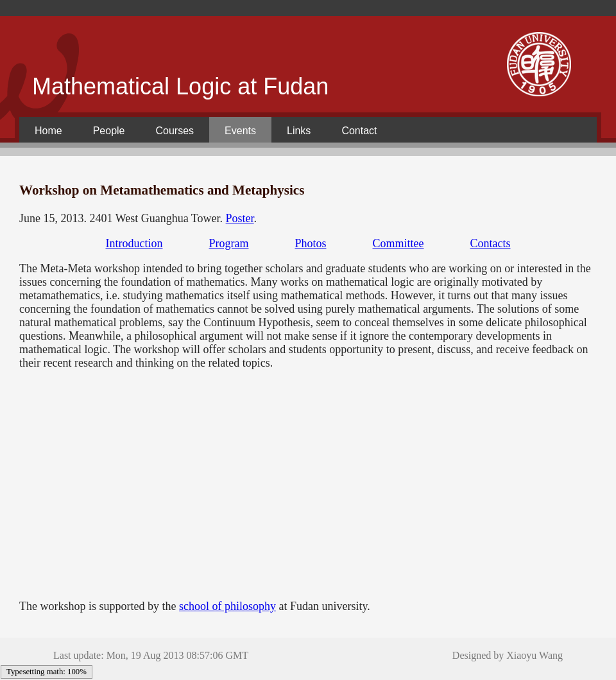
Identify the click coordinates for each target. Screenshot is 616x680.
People (109, 131)
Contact (359, 131)
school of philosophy (227, 606)
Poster (240, 218)
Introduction (134, 243)
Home (48, 131)
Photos (310, 243)
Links (299, 131)
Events (240, 131)
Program (228, 243)
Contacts (491, 243)
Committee (398, 243)
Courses (175, 131)
